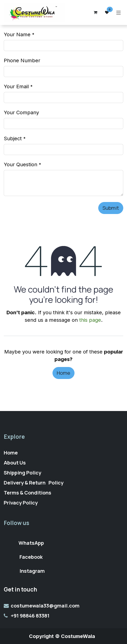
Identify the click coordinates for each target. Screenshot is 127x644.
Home (63, 373)
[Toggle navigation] (119, 12)
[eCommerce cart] (95, 12)
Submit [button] (111, 208)
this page (90, 320)
